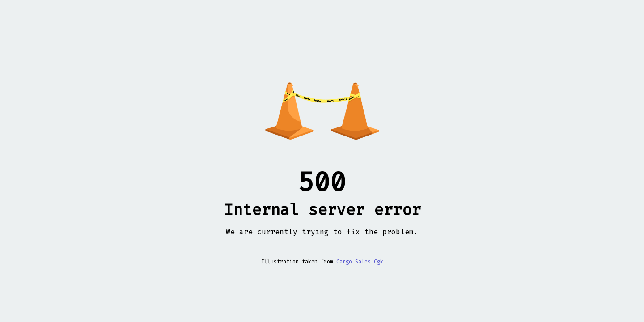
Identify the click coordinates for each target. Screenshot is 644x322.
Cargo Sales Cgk (360, 262)
